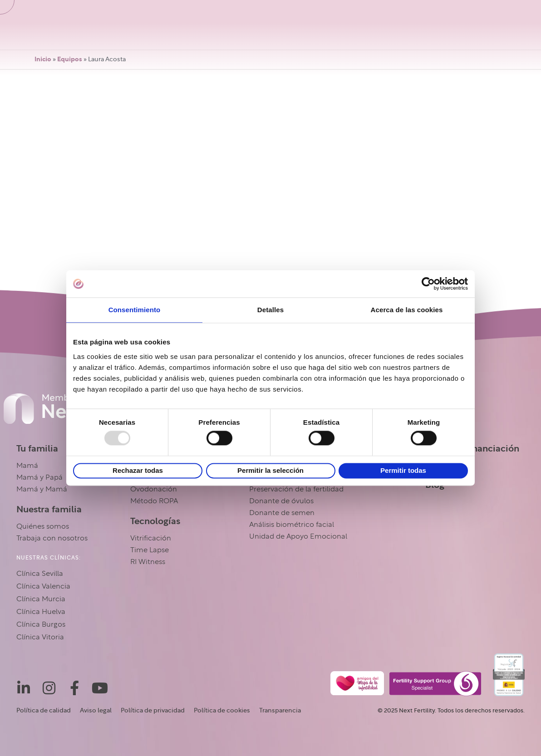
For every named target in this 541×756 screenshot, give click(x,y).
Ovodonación (154, 490)
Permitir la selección (270, 470)
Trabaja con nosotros (52, 539)
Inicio (43, 59)
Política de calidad (44, 711)
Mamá (27, 466)
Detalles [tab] (270, 310)
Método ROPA (154, 501)
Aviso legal (96, 711)
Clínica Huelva (41, 612)
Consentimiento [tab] (135, 310)
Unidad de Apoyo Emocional (298, 537)
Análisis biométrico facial (292, 525)
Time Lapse (150, 550)
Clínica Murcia (41, 599)
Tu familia (37, 449)
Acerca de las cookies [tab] (407, 310)
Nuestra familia (49, 510)
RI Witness (148, 562)
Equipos (70, 59)
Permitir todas (403, 470)
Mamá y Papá (39, 478)
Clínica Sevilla (40, 574)
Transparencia (280, 711)
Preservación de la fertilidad (296, 490)
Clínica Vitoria (40, 638)
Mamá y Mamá (42, 490)
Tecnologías (155, 521)
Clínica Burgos (41, 625)
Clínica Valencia (43, 587)
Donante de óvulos (281, 501)
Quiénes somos (43, 527)
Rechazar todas (138, 470)
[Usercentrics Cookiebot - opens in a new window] (428, 284)
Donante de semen (282, 513)
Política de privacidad (153, 711)
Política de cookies (222, 711)
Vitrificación (151, 539)
